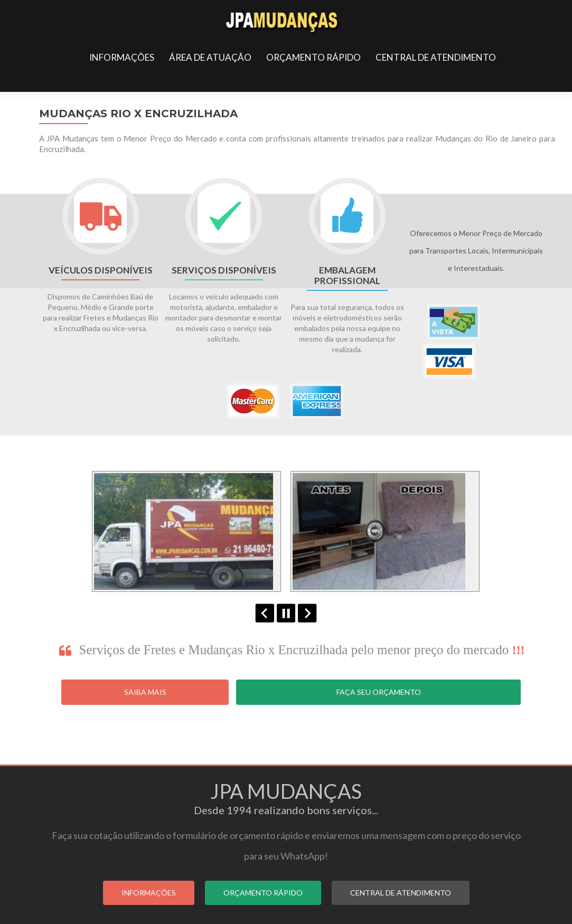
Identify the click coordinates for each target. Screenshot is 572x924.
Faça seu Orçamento (379, 692)
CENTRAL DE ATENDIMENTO (436, 57)
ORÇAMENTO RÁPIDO (313, 57)
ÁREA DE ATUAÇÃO (210, 57)
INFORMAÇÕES (122, 57)
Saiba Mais (145, 692)
